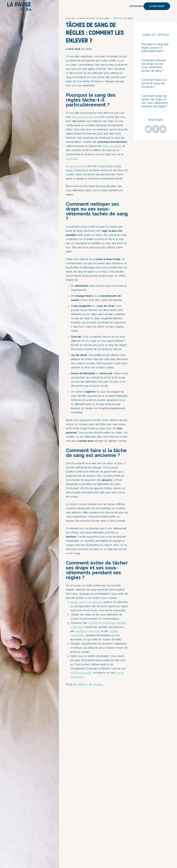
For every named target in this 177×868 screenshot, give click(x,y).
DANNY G (83, 684)
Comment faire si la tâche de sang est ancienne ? (154, 83)
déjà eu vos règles (82, 117)
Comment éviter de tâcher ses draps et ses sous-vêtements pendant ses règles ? (155, 101)
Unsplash (98, 684)
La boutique (157, 6)
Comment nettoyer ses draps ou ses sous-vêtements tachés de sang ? (154, 65)
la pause (70, 18)
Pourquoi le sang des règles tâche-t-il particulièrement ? (155, 48)
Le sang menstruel (76, 166)
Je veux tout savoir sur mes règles (93, 18)
